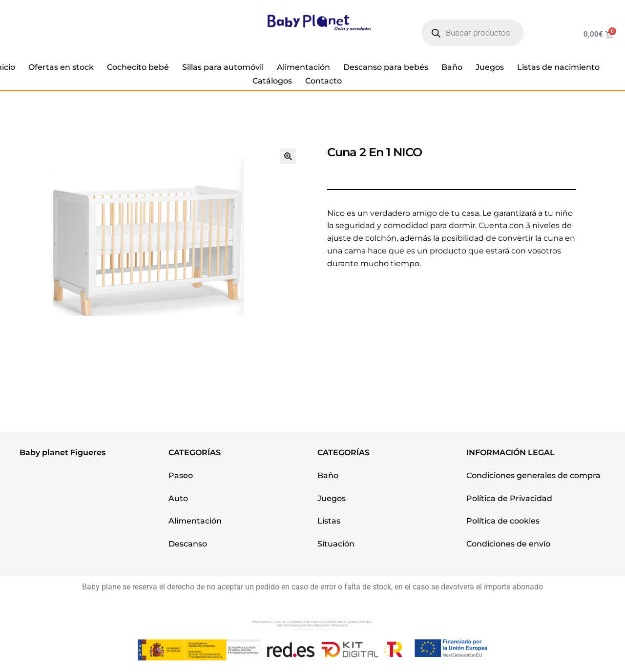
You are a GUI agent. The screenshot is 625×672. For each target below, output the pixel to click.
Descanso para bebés (386, 67)
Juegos (490, 67)
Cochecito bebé (138, 67)
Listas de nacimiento (558, 67)
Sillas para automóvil (223, 67)
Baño (452, 67)
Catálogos (272, 81)
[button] (288, 156)
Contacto (323, 81)
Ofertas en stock (61, 67)
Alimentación (303, 67)
